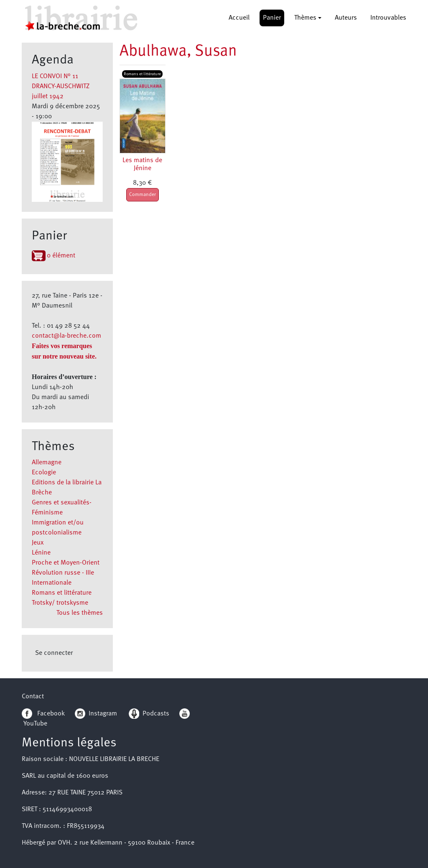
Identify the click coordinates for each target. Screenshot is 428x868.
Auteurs (346, 18)
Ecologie (44, 473)
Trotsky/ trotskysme (60, 603)
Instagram (96, 714)
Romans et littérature (62, 593)
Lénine (41, 553)
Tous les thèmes (80, 613)
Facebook (43, 714)
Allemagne (47, 463)
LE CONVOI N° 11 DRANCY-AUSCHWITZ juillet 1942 (61, 87)
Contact (33, 697)
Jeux (38, 543)
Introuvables (388, 18)
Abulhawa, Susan (178, 52)
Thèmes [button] (305, 18)
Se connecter (54, 653)
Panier (272, 18)
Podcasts (149, 714)
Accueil (239, 18)
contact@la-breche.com (66, 336)
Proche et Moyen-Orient (66, 563)
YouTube (35, 724)
